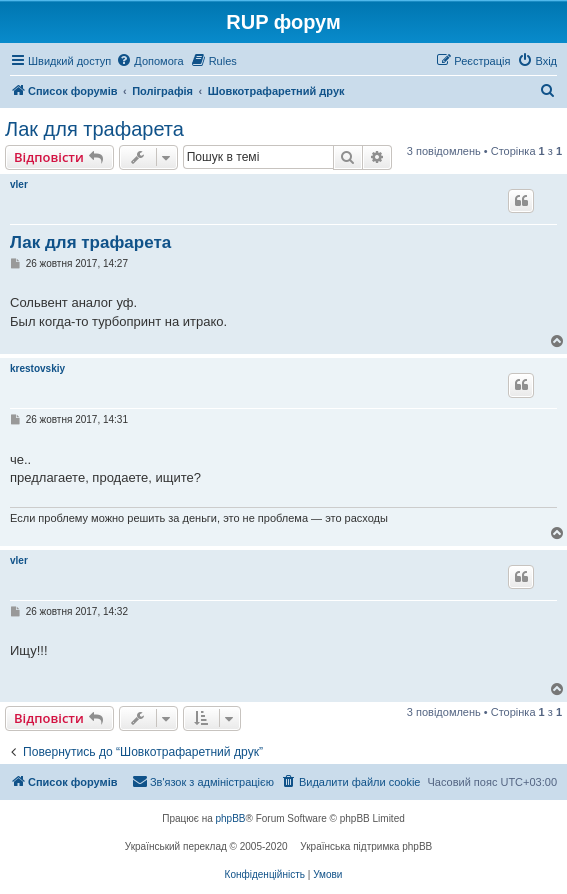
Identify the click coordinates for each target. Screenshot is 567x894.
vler (19, 184)
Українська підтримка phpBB (366, 846)
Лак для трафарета (94, 129)
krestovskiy (37, 368)
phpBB (231, 818)
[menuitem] (149, 61)
